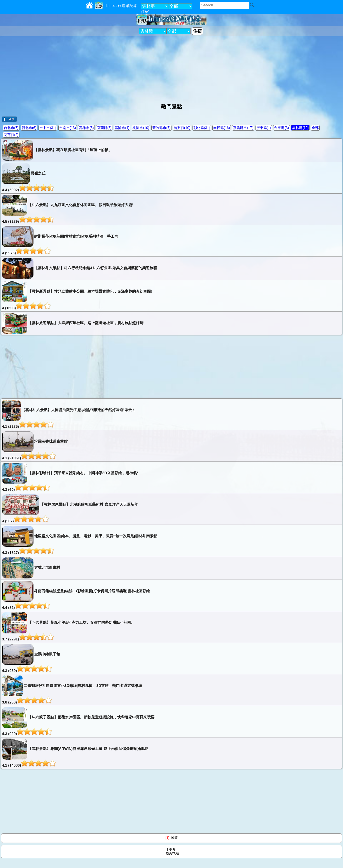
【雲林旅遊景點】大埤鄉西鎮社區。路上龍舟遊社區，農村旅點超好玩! (73, 323)
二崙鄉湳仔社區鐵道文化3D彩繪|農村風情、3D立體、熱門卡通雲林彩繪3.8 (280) (72, 690)
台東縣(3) (282, 128)
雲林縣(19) (300, 128)
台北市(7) (11, 128)
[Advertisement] (171, 68)
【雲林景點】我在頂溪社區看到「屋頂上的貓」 (57, 150)
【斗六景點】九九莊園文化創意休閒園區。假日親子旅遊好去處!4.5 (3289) (68, 209)
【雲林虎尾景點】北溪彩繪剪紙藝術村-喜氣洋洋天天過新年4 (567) (70, 509)
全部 (315, 128)
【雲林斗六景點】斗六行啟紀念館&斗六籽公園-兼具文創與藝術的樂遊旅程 (80, 268)
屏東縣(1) (264, 128)
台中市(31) (48, 128)
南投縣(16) (222, 128)
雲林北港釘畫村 (31, 568)
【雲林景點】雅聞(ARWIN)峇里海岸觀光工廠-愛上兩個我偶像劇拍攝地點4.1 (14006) (75, 753)
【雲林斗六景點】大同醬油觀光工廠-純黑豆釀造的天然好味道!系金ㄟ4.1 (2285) (69, 414)
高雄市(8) (86, 128)
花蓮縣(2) (11, 135)
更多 (172, 849)
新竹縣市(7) (161, 128)
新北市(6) (29, 128)
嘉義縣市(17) (243, 128)
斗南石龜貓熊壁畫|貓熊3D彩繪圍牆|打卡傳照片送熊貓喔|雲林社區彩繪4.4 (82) (76, 595)
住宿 (145, 12)
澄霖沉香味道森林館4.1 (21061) (35, 446)
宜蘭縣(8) (104, 128)
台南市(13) (68, 128)
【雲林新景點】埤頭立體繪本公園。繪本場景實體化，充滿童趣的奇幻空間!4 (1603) (77, 296)
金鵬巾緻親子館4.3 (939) (31, 658)
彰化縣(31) (202, 128)
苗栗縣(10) (182, 128)
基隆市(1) (122, 128)
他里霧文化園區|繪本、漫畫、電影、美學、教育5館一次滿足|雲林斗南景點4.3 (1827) (80, 540)
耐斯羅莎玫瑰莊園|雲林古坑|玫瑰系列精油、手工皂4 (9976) (60, 241)
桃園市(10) (141, 128)
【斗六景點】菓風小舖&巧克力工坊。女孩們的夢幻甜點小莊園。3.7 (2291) (68, 627)
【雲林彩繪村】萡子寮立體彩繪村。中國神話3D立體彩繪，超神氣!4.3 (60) (70, 477)
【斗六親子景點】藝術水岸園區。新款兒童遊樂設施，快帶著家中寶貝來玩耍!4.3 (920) (79, 721)
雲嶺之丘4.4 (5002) (28, 178)
